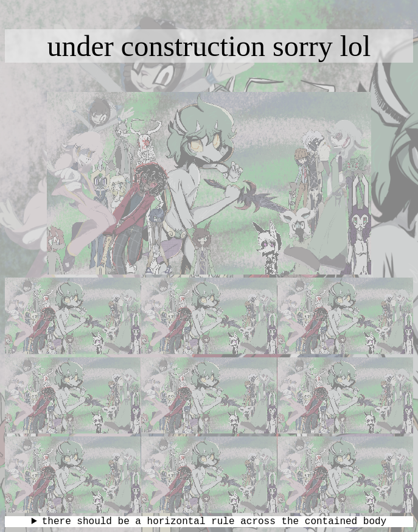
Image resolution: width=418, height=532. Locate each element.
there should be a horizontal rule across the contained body (214, 522)
